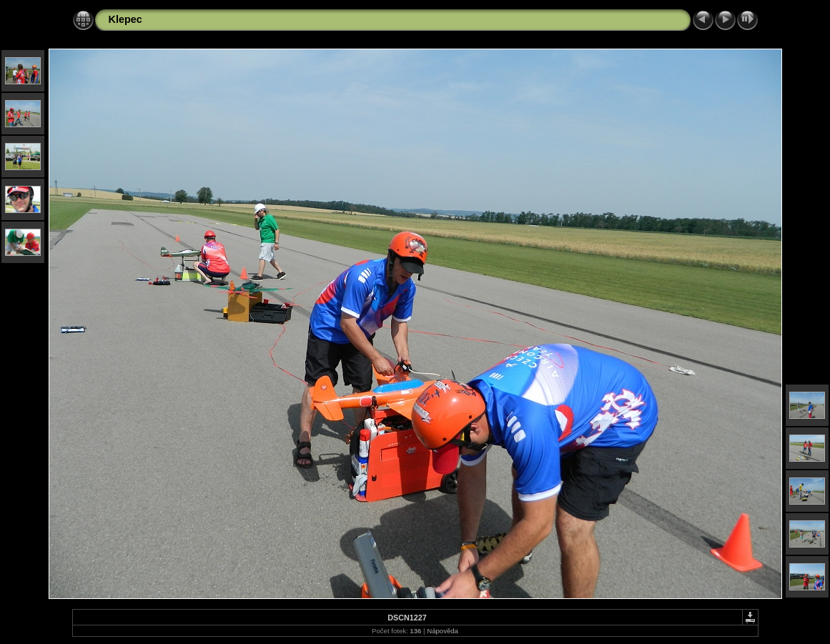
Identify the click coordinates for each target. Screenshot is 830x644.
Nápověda (443, 631)
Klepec (125, 19)
